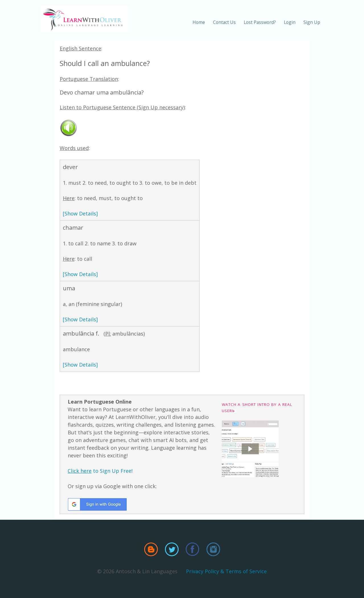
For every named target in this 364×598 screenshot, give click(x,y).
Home (199, 22)
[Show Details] (80, 213)
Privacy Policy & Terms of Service (226, 571)
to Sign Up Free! (100, 471)
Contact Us (224, 22)
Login (290, 22)
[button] (250, 449)
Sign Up (312, 22)
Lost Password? (260, 22)
